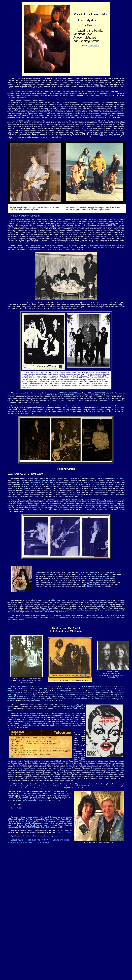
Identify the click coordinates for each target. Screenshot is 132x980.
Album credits (28, 842)
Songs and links (61, 840)
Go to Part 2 (93, 46)
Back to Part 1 (16, 808)
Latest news (17, 840)
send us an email (65, 836)
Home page (44, 842)
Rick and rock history (63, 832)
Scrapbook (13, 842)
